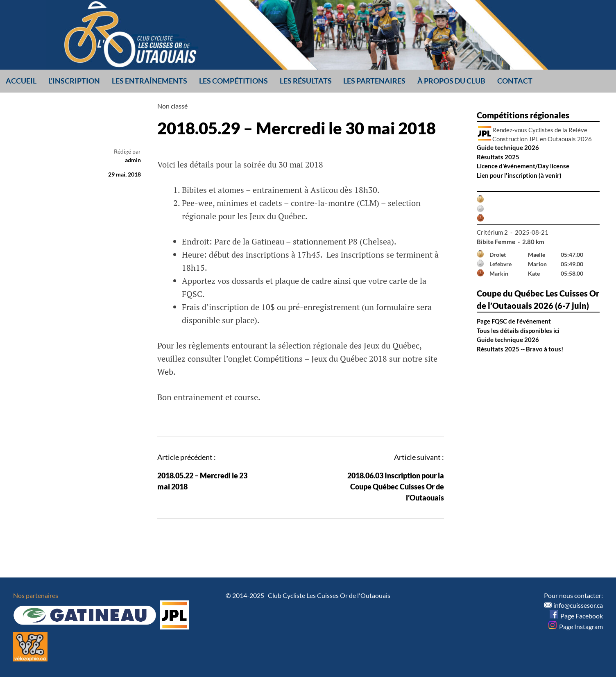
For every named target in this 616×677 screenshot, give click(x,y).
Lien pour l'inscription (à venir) (519, 175)
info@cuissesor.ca (578, 605)
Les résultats (306, 81)
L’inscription (74, 81)
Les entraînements (149, 81)
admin (133, 160)
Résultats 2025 (498, 157)
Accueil (21, 81)
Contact (515, 81)
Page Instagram (576, 626)
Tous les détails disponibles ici (518, 331)
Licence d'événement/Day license (523, 166)
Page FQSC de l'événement (514, 321)
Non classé (172, 106)
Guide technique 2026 (508, 147)
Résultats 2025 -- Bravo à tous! (520, 349)
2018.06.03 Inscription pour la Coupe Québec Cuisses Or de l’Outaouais (396, 487)
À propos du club (451, 81)
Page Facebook (576, 616)
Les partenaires (374, 81)
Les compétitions (233, 81)
